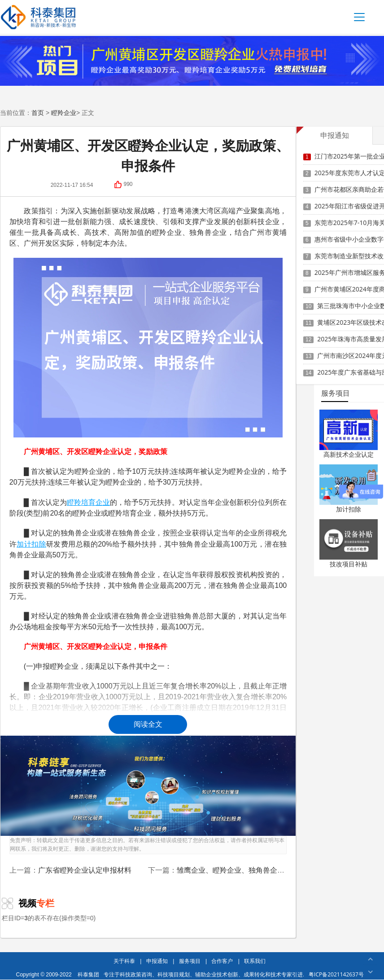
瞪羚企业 (64, 113)
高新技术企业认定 (349, 454)
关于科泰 (124, 961)
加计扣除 (349, 509)
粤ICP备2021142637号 (336, 974)
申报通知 (157, 961)
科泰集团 (88, 974)
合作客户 (222, 961)
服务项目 (190, 961)
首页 (38, 113)
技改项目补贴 (349, 564)
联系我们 (255, 961)
